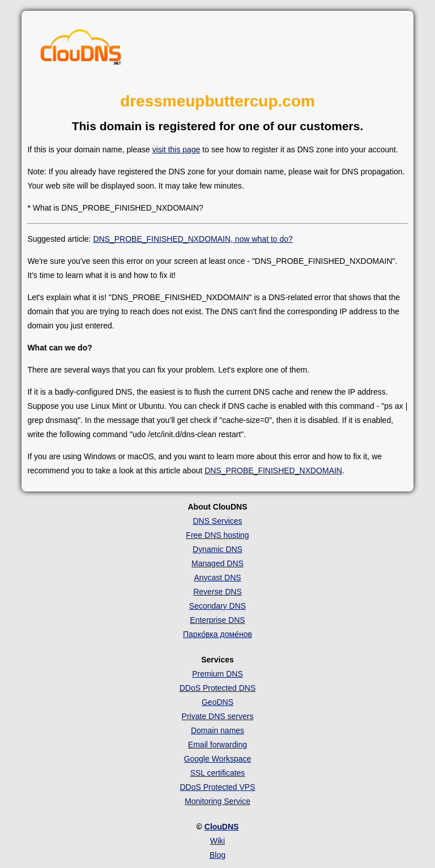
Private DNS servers (218, 716)
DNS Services (217, 521)
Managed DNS (217, 563)
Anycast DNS (217, 578)
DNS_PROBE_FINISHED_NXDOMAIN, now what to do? (193, 239)
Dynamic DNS (217, 549)
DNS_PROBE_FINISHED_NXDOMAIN (273, 471)
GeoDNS (217, 702)
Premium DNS (217, 674)
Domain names (217, 730)
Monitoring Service (217, 801)
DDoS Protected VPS (217, 787)
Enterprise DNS (217, 620)
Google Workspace (218, 759)
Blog (217, 855)
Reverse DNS (217, 592)
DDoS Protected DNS (218, 688)
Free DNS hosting (217, 535)
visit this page (176, 149)
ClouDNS (222, 827)
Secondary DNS (217, 606)
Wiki (217, 841)
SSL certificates (218, 773)
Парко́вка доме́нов (217, 634)
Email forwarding (217, 745)
